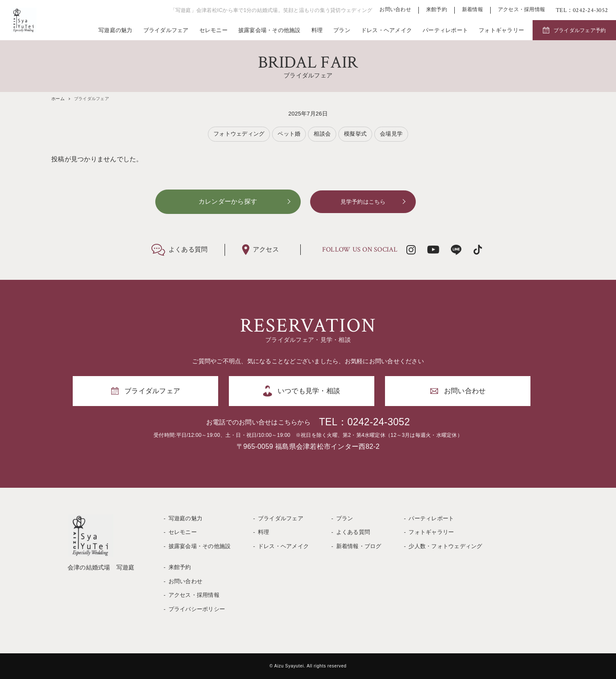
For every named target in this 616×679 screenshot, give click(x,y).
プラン (342, 30)
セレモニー (213, 30)
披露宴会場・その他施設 (269, 30)
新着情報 (472, 10)
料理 (317, 30)
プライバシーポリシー (197, 609)
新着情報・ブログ (359, 546)
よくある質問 (353, 532)
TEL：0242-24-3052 (364, 422)
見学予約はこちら (363, 202)
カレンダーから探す (228, 201)
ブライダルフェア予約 (580, 30)
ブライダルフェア (166, 30)
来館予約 (437, 10)
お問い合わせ (395, 10)
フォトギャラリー (501, 30)
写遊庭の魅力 (115, 30)
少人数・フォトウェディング (445, 546)
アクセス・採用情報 (521, 10)
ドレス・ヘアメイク (386, 30)
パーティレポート (445, 30)
